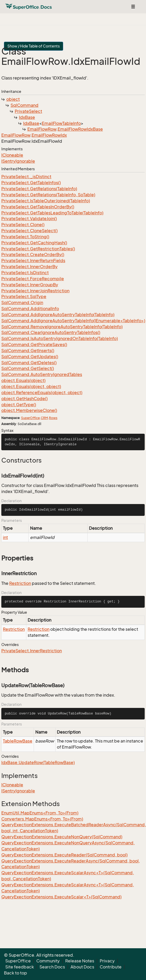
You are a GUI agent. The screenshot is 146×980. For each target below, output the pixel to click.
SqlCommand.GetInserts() (28, 351)
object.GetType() (19, 405)
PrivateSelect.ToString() (25, 237)
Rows (53, 418)
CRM (44, 418)
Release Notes (80, 961)
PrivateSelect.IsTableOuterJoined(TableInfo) (46, 201)
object (13, 99)
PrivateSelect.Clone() (23, 225)
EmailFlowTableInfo (61, 123)
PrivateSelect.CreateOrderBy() (33, 255)
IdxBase (27, 117)
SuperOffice (30, 418)
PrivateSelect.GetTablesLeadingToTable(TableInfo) (52, 213)
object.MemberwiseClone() (29, 410)
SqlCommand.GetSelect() (28, 368)
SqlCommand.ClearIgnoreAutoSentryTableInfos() (51, 332)
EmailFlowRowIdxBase (80, 129)
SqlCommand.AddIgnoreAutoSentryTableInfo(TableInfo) (58, 315)
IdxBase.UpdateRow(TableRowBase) (38, 762)
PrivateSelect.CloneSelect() (29, 231)
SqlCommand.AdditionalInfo (30, 309)
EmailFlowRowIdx (49, 135)
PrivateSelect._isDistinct (26, 177)
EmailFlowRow (42, 129)
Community (48, 961)
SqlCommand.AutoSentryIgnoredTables (42, 374)
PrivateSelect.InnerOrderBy (29, 267)
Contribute (111, 967)
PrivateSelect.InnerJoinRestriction (35, 291)
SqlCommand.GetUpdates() (30, 357)
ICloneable (12, 155)
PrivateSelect (28, 111)
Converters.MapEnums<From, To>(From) (42, 819)
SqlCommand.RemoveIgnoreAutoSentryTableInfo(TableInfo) (62, 327)
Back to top (16, 973)
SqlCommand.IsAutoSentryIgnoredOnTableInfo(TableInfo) (60, 338)
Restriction (20, 583)
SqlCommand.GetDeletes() (29, 363)
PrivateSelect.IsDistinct (25, 273)
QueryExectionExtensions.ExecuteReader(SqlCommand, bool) (64, 855)
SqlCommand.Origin (22, 303)
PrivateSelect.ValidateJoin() (29, 219)
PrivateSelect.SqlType (24, 296)
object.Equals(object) (23, 380)
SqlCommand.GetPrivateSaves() (34, 345)
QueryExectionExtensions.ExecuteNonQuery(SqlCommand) (62, 837)
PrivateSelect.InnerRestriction (32, 651)
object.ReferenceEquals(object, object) (42, 393)
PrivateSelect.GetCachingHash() (34, 243)
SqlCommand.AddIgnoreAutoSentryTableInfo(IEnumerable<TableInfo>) (73, 321)
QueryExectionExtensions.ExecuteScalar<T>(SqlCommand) (61, 897)
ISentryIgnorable (18, 161)
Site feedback (20, 967)
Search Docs (52, 967)
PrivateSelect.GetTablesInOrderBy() (38, 207)
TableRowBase (18, 741)
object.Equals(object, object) (31, 386)
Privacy (107, 961)
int (5, 537)
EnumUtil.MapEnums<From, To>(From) (40, 813)
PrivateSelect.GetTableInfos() (31, 183)
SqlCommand (24, 105)
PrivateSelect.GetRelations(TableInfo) (39, 189)
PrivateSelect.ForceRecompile (33, 279)
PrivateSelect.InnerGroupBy (30, 285)
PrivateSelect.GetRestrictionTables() (38, 249)
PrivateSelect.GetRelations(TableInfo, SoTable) (48, 195)
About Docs (82, 967)
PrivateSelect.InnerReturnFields (33, 261)
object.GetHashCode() (24, 399)
